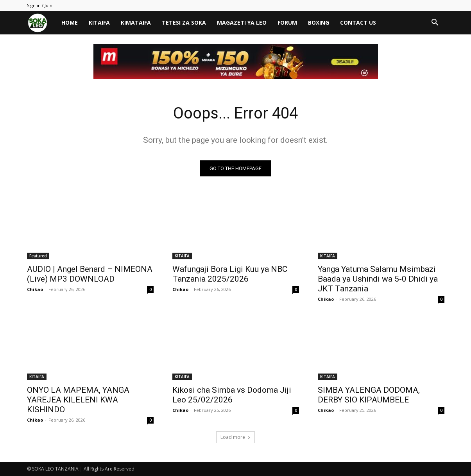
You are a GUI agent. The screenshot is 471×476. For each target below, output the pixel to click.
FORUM (287, 22)
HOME (70, 22)
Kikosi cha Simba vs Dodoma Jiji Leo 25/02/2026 (232, 395)
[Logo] (41, 23)
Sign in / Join (40, 5)
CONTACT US (358, 22)
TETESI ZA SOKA (184, 22)
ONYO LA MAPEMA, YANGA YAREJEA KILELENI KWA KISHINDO (78, 400)
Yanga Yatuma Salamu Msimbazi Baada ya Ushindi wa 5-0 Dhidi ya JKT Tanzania (378, 279)
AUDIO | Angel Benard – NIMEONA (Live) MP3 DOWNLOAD (90, 274)
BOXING (319, 22)
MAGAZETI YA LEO (242, 22)
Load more (235, 437)
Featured (38, 256)
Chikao (35, 289)
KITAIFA (99, 22)
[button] (435, 23)
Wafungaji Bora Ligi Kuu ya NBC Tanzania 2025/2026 (230, 274)
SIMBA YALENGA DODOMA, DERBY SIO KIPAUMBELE (369, 395)
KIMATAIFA (136, 22)
